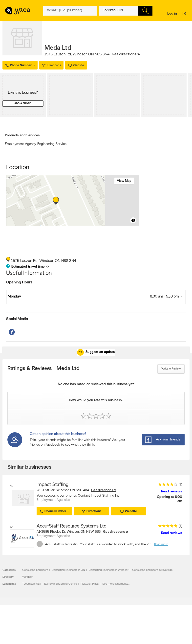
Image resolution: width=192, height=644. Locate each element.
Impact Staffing (53, 485)
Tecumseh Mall (31, 584)
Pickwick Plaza (90, 584)
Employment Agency (21, 144)
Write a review (171, 369)
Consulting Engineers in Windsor (109, 570)
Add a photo (23, 103)
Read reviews (172, 492)
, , (92, 54)
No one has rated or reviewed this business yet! (96, 384)
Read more (161, 544)
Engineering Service (52, 144)
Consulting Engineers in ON (68, 570)
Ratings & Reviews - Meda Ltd (43, 369)
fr (184, 14)
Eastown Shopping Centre (61, 584)
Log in (172, 14)
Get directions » (126, 54)
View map (124, 181)
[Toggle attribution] (133, 220)
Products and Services (22, 135)
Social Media (17, 319)
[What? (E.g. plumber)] (70, 11)
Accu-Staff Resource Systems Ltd (72, 526)
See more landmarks (115, 584)
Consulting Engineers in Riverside (152, 570)
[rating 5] (167, 527)
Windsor (28, 577)
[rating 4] (167, 485)
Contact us (182, 635)
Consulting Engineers (35, 570)
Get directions (102, 490)
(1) (180, 485)
